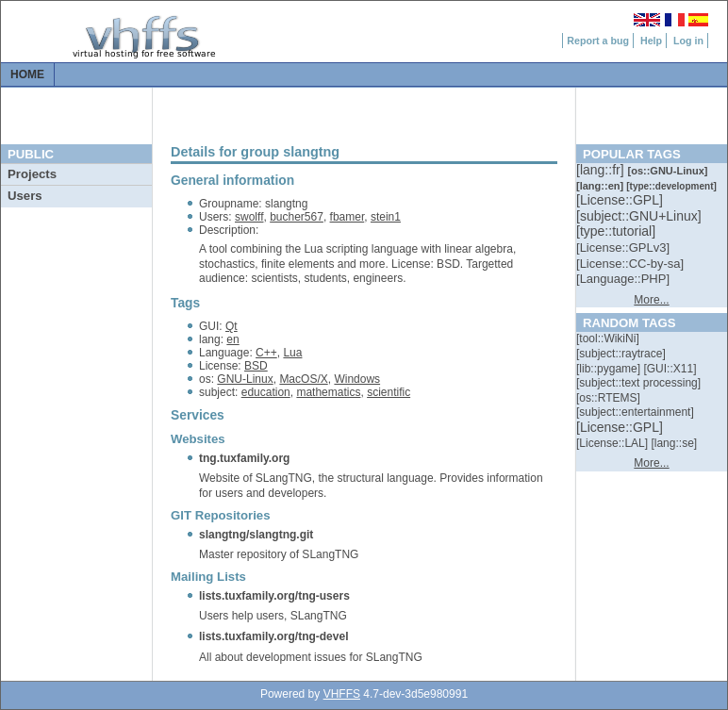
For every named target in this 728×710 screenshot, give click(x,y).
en (232, 339)
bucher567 (297, 217)
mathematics (328, 392)
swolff (249, 217)
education (266, 392)
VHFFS (342, 694)
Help (651, 41)
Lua (292, 353)
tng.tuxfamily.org (244, 458)
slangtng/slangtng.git (256, 535)
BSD (256, 366)
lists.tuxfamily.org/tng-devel (273, 636)
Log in (688, 41)
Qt (232, 326)
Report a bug (598, 41)
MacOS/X (303, 379)
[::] (602, 170)
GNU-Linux (245, 379)
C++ (266, 353)
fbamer (347, 217)
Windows (357, 379)
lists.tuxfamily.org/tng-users (274, 596)
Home (27, 74)
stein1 (386, 217)
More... (651, 300)
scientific (389, 392)
